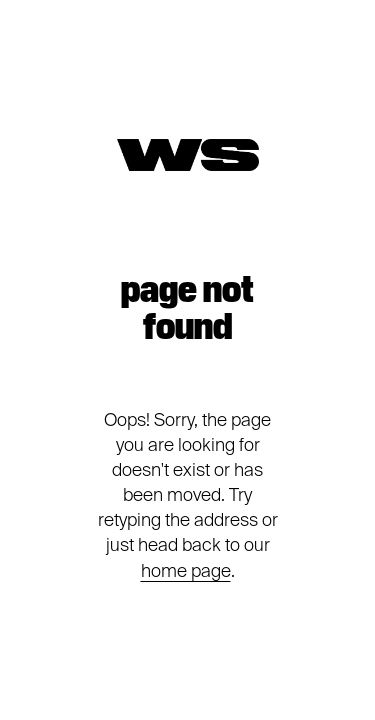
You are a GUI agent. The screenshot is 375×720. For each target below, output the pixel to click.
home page (186, 571)
